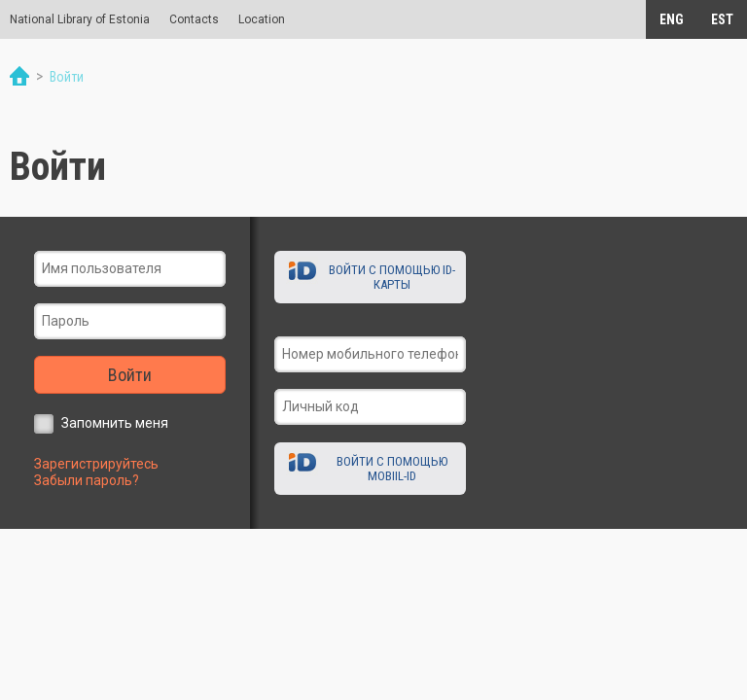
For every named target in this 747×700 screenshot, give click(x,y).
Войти (130, 375)
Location (262, 19)
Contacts (194, 19)
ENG (672, 19)
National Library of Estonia (80, 19)
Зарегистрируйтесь (96, 464)
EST (722, 19)
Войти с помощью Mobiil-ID (392, 469)
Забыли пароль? (87, 480)
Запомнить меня (115, 423)
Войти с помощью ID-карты (392, 277)
